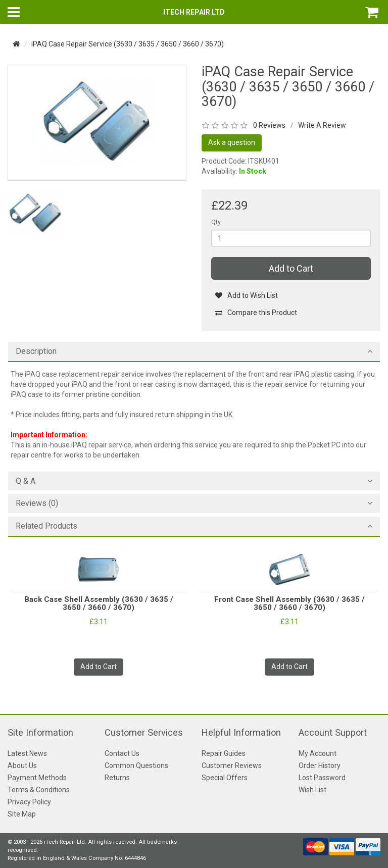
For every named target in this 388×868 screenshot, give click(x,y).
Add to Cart (291, 268)
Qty (216, 222)
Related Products (46, 526)
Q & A (26, 481)
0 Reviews (269, 125)
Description (36, 351)
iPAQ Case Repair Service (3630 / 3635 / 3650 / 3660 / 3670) (128, 44)
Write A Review (322, 125)
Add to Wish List (246, 295)
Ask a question (232, 142)
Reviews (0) (37, 503)
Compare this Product (256, 313)
